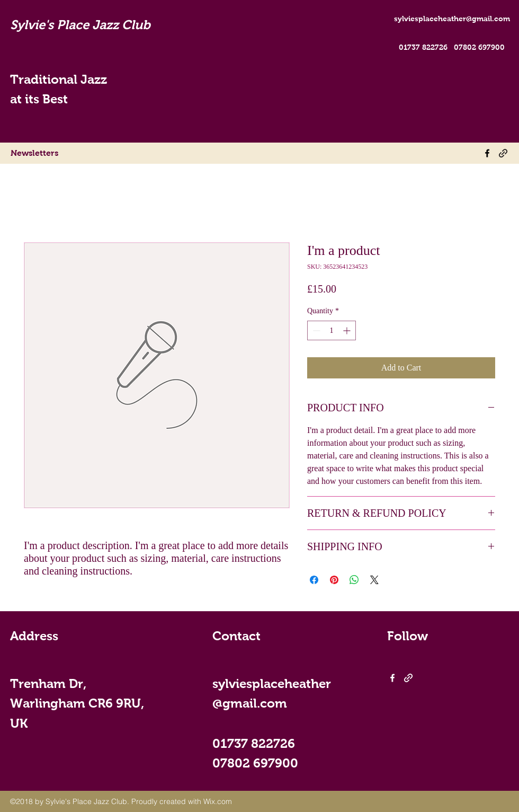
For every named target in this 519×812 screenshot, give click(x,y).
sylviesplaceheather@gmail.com (452, 19)
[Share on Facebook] (314, 580)
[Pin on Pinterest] (334, 580)
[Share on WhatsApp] (354, 580)
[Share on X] (374, 580)
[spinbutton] (332, 330)
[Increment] (348, 330)
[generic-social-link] (503, 153)
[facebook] (487, 153)
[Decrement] (315, 330)
